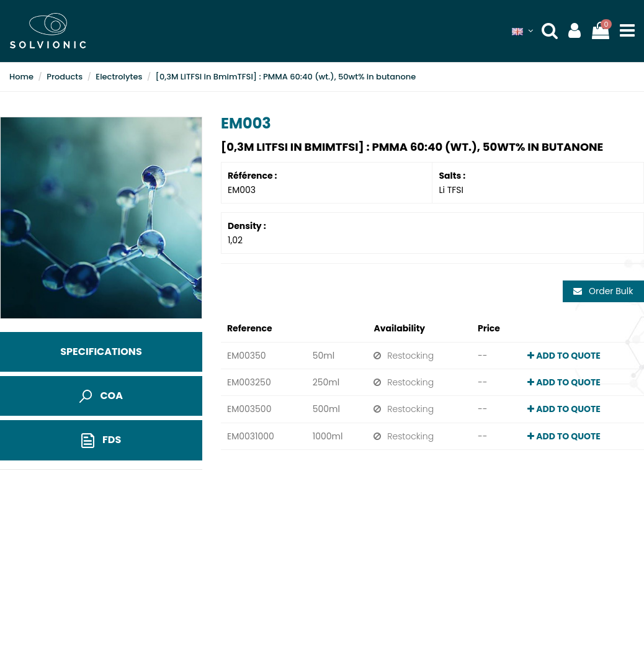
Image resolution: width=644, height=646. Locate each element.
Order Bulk (603, 291)
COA (101, 396)
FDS (101, 440)
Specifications (101, 352)
